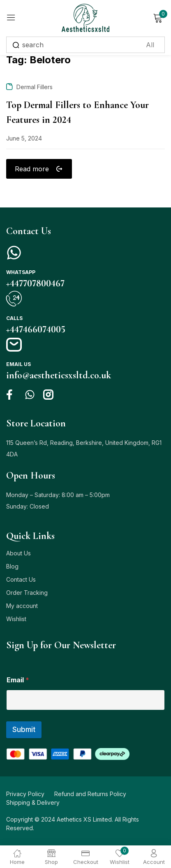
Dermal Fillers (35, 87)
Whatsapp (21, 272)
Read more (33, 169)
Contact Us (21, 579)
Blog (12, 566)
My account (22, 606)
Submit (24, 730)
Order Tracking (27, 593)
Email (18, 680)
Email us (18, 364)
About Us (18, 553)
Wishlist (16, 619)
